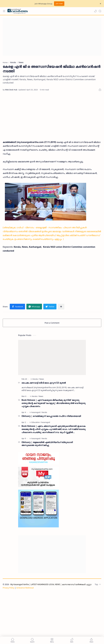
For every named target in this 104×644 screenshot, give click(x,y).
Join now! (59, 4)
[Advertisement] (52, 37)
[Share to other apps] (61, 307)
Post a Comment (52, 323)
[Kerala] (36, 379)
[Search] (100, 11)
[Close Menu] (100, 4)
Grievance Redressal (25, 588)
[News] (42, 379)
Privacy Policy (9, 588)
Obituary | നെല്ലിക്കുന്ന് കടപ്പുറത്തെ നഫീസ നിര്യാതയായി (51, 416)
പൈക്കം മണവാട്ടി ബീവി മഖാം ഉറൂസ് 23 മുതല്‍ (44, 383)
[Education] (36, 422)
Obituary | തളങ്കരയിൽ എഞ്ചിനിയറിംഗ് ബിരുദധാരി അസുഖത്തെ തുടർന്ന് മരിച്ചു (47, 444)
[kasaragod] (36, 412)
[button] (95, 11)
